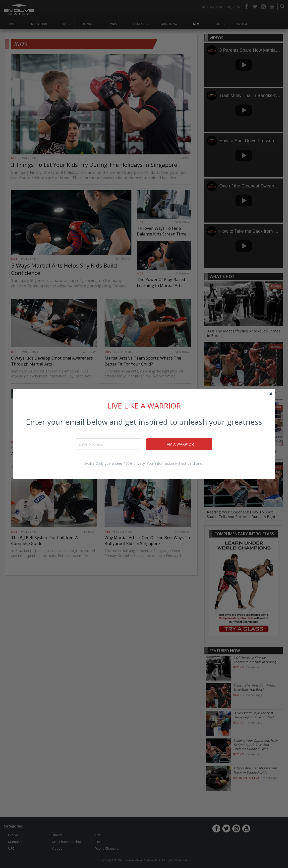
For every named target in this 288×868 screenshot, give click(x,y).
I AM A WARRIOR (180, 444)
